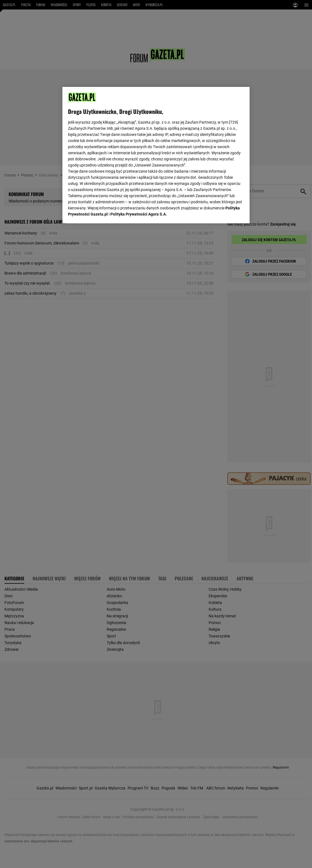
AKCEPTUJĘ (225, 212)
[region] (156, 155)
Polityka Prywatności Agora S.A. (139, 150)
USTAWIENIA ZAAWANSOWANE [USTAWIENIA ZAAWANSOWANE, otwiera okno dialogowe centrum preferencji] (104, 212)
